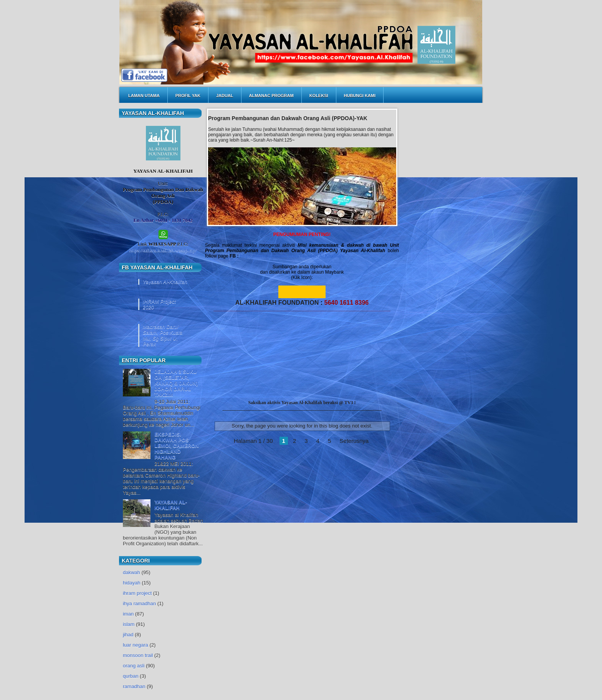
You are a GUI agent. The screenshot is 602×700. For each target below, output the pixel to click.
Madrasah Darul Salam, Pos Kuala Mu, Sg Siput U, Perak (163, 335)
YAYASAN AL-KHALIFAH (171, 505)
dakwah (131, 572)
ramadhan (134, 686)
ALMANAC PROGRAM (271, 96)
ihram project (137, 593)
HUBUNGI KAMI (360, 96)
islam (129, 624)
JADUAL (225, 96)
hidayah (132, 583)
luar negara (136, 645)
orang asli (134, 666)
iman (128, 614)
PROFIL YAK (188, 96)
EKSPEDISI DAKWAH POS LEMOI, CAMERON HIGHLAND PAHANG (177, 446)
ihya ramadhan (139, 603)
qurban (131, 676)
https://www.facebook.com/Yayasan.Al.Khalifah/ (292, 256)
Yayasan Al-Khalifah (165, 282)
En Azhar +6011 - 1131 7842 (163, 220)
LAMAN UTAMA (144, 96)
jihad (128, 635)
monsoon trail (138, 655)
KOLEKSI (319, 96)
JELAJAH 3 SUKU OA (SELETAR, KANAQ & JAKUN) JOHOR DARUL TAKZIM (176, 383)
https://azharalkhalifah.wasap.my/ (163, 250)
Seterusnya (354, 441)
